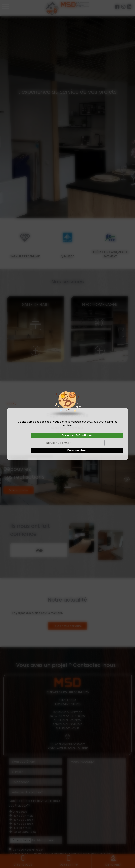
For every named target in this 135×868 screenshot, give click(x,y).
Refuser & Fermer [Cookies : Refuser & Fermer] (58, 443)
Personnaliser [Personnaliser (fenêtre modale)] (77, 450)
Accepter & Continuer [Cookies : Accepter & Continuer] (77, 435)
